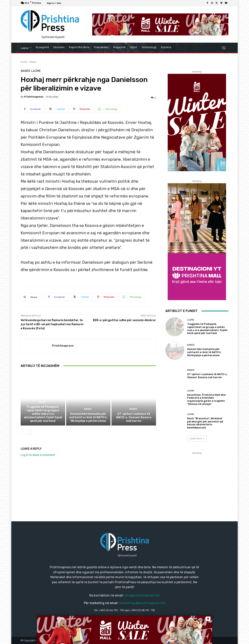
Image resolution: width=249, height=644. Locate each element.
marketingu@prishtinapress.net (142, 603)
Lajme (36, 71)
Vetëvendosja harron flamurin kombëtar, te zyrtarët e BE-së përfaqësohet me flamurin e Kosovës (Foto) (52, 324)
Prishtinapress (34, 97)
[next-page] (29, 432)
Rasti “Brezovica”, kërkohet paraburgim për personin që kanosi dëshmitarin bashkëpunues (205, 423)
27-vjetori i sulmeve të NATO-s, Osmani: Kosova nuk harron (134, 417)
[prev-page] (23, 432)
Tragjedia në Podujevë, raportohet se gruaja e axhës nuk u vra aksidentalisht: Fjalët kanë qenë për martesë (43, 414)
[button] (224, 48)
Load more (197, 438)
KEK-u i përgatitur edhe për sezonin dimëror (124, 320)
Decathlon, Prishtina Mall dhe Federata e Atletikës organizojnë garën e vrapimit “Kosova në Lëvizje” (206, 399)
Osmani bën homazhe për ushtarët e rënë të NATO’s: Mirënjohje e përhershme (88, 417)
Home (24, 62)
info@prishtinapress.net (142, 595)
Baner (33, 62)
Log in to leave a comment (38, 455)
